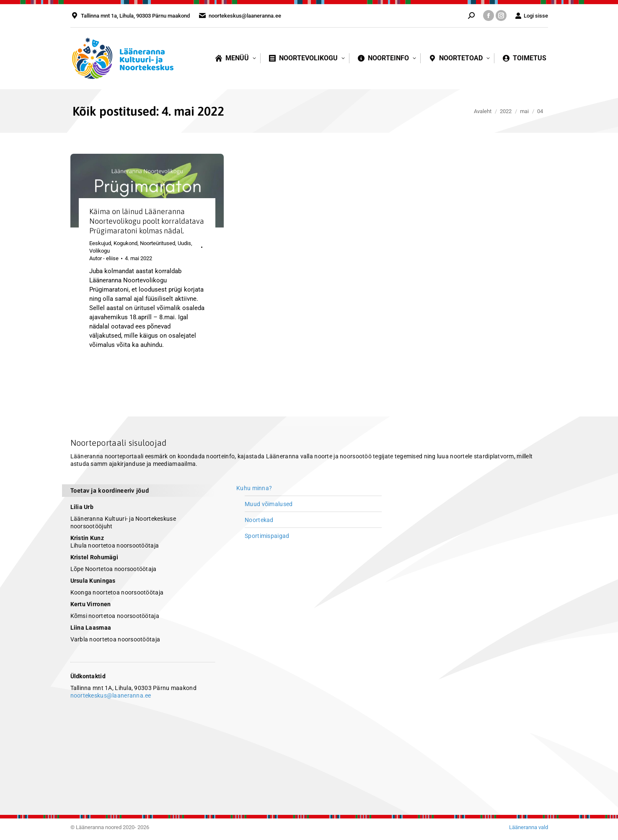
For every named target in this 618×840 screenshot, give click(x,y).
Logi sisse (531, 16)
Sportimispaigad (267, 536)
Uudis (184, 243)
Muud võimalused (269, 504)
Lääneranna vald (529, 827)
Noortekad (259, 520)
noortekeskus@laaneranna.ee (111, 695)
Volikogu (100, 251)
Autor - (104, 258)
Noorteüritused (158, 243)
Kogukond (125, 243)
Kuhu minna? (254, 488)
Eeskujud (100, 243)
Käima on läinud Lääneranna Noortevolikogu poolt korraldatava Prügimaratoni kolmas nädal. (147, 221)
